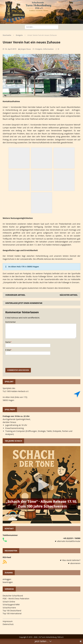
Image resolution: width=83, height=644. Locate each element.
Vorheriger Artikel (15, 295)
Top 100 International (12, 613)
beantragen (8, 582)
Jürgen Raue (26, 49)
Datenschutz (8, 624)
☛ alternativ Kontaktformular (68, 541)
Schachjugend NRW (11, 605)
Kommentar (11, 322)
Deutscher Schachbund (13, 596)
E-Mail (8, 350)
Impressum (8, 621)
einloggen (7, 579)
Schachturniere (9, 608)
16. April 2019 (11, 49)
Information (48, 49)
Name (8, 342)
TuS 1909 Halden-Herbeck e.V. (16, 391)
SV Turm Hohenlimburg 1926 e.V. (51, 637)
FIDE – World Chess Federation (16, 599)
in (24, 267)
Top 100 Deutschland (12, 611)
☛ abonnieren (74, 563)
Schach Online (9, 602)
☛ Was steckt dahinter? (70, 560)
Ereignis (39, 49)
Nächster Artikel (69, 295)
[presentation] (26, 363)
